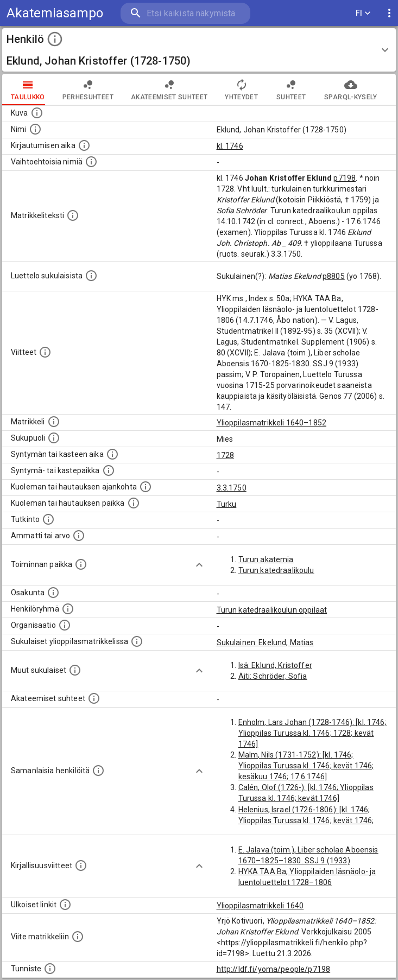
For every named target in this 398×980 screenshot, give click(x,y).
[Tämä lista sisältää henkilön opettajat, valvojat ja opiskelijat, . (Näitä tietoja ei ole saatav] (94, 698)
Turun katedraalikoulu (276, 570)
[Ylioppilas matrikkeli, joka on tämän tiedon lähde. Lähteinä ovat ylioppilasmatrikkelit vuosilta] (54, 422)
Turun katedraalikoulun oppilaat (272, 610)
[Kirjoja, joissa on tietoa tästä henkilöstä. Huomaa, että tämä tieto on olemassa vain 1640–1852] (81, 866)
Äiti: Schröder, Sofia (273, 676)
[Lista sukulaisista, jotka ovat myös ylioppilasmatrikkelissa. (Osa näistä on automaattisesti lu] (137, 641)
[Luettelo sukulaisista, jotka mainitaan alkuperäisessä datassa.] (91, 276)
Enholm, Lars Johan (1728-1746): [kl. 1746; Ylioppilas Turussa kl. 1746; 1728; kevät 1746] (312, 733)
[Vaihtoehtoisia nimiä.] (91, 162)
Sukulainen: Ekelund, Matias (265, 642)
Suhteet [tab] (291, 90)
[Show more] (199, 565)
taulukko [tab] (28, 90)
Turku (227, 504)
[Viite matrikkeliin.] (78, 937)
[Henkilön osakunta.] (53, 593)
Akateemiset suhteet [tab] (169, 90)
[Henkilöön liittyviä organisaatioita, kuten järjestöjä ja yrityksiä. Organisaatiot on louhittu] (65, 625)
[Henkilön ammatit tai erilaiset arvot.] (79, 536)
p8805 (334, 276)
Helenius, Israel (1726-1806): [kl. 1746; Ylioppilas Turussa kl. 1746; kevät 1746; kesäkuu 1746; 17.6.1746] (306, 820)
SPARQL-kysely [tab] (350, 90)
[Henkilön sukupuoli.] (54, 438)
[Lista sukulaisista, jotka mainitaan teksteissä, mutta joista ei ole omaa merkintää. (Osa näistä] (75, 670)
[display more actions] (389, 13)
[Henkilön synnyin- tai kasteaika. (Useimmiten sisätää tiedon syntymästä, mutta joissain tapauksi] (112, 454)
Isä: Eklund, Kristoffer (275, 665)
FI (363, 13)
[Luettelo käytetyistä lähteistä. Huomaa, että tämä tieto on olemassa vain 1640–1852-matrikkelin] (45, 352)
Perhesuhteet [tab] (88, 90)
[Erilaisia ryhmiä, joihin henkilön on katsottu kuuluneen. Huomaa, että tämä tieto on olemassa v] (68, 609)
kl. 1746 (230, 146)
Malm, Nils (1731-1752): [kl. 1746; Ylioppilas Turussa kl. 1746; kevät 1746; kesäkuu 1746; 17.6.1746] (306, 766)
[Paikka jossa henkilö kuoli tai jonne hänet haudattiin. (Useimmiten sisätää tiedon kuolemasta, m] (134, 503)
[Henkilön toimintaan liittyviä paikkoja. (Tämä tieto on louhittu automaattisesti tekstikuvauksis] (81, 564)
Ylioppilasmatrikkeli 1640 (260, 906)
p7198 (345, 178)
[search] (185, 13)
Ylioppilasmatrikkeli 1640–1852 (272, 423)
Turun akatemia (266, 559)
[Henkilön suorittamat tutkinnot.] (48, 519)
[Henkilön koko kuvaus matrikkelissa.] (73, 215)
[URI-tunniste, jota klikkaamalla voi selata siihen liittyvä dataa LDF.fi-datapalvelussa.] (50, 969)
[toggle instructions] (55, 39)
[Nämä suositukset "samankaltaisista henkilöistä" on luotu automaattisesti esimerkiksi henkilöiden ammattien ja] (98, 771)
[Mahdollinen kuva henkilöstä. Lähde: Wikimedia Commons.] (37, 113)
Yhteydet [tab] (241, 90)
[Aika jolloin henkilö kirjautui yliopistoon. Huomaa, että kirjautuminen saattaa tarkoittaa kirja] (84, 145)
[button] (199, 50)
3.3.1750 (232, 488)
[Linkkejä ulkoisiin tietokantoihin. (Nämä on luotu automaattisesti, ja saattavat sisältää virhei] (65, 905)
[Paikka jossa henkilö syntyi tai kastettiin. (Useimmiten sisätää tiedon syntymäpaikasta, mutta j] (109, 470)
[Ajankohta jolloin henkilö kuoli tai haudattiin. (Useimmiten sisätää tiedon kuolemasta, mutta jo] (146, 487)
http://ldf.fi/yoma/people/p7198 (274, 969)
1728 (226, 455)
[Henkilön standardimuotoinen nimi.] (35, 129)
